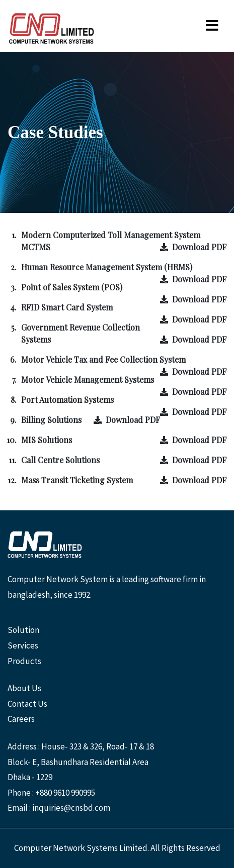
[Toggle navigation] (212, 26)
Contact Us (27, 704)
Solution (23, 630)
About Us (24, 688)
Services (23, 645)
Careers (21, 719)
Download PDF (193, 247)
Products (24, 661)
